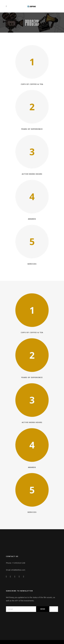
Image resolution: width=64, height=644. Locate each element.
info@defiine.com (18, 570)
